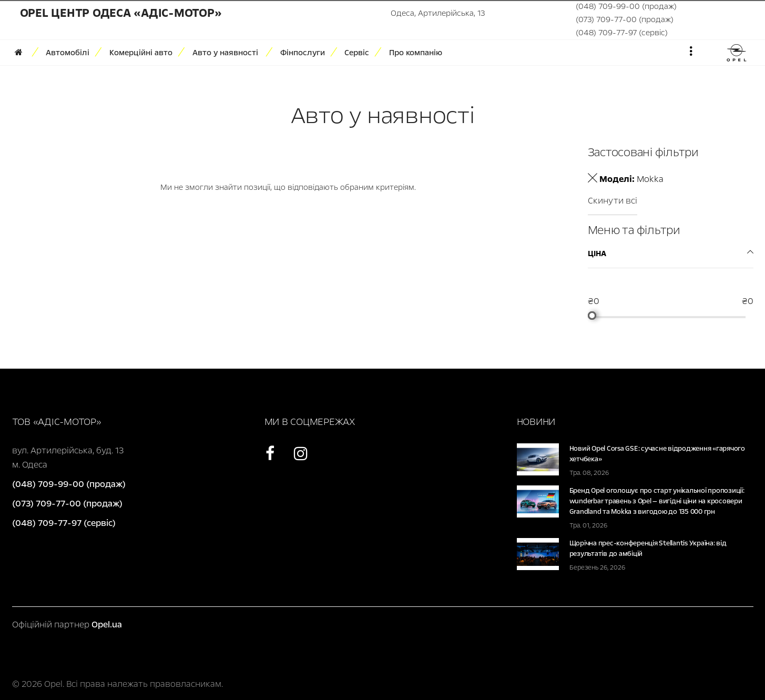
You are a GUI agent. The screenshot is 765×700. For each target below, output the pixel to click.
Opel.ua (107, 625)
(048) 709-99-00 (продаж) (626, 6)
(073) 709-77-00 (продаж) (625, 19)
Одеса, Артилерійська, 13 (438, 13)
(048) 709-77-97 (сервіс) (622, 33)
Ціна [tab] (597, 253)
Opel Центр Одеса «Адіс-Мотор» (121, 13)
